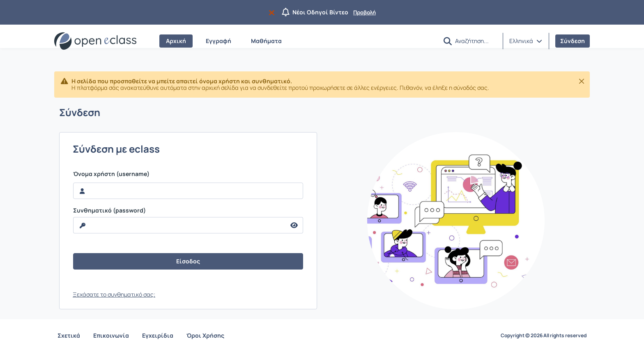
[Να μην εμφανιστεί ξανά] (273, 12)
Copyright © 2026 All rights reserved (544, 336)
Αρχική (176, 41)
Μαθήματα (266, 41)
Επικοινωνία (111, 335)
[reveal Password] (179, 225)
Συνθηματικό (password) (109, 210)
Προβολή (365, 12)
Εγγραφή (218, 41)
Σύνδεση (573, 41)
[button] (448, 41)
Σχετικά (69, 335)
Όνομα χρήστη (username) (111, 174)
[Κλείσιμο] (582, 81)
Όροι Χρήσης (205, 335)
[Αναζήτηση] (476, 41)
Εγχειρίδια (158, 335)
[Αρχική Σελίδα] (95, 41)
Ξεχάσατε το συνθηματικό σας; (114, 294)
